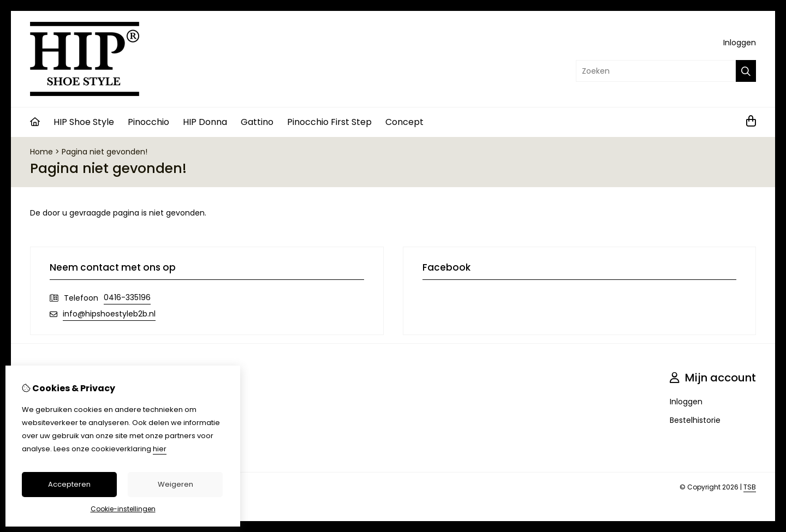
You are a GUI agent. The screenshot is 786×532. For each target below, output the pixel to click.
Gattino (257, 122)
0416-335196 (127, 297)
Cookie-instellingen (123, 509)
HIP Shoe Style (84, 122)
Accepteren (69, 484)
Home (41, 152)
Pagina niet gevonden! (105, 152)
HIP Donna (205, 122)
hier (160, 449)
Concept (404, 122)
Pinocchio (148, 122)
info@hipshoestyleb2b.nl (109, 314)
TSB (750, 487)
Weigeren (175, 484)
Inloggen (740, 43)
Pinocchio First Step (329, 122)
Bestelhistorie (695, 420)
